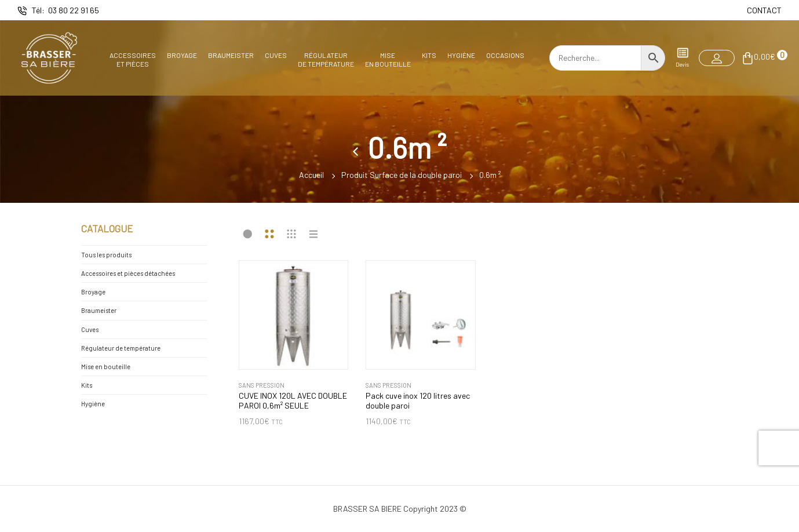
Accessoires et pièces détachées (128, 273)
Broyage (182, 55)
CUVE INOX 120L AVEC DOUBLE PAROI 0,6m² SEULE (293, 401)
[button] (717, 58)
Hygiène (461, 55)
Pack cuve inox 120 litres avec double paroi (418, 401)
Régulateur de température (121, 348)
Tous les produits (106, 255)
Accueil (311, 174)
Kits (429, 55)
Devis (682, 57)
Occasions (505, 55)
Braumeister (231, 55)
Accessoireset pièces (133, 59)
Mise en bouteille (106, 367)
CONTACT (764, 10)
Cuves (276, 55)
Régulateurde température (326, 59)
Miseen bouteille (388, 59)
